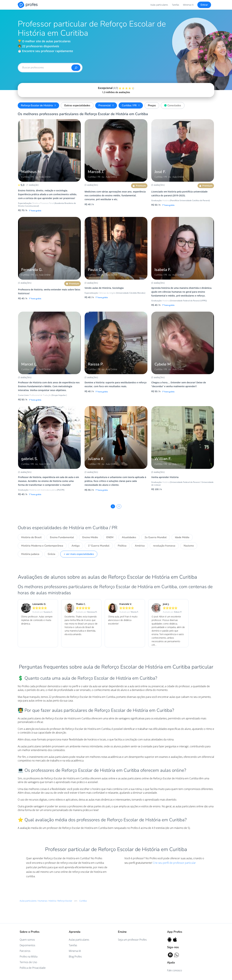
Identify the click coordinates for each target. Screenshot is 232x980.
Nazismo (189, 546)
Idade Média (182, 537)
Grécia (51, 554)
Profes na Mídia (29, 957)
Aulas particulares (159, 5)
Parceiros (25, 951)
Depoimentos (27, 945)
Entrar (204, 5)
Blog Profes (75, 957)
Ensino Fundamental (62, 537)
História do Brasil (31, 537)
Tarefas (176, 5)
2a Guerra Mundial (156, 537)
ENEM (110, 537)
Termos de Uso (28, 962)
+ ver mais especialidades (79, 554)
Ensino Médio (90, 537)
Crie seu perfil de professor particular (174, 863)
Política (122, 546)
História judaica (30, 554)
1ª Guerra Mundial (99, 546)
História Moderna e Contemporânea (42, 546)
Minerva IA (188, 5)
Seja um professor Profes (132, 940)
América (140, 546)
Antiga (76, 546)
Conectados (172, 105)
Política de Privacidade (33, 968)
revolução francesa (164, 546)
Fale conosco (174, 970)
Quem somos (27, 940)
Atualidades (129, 537)
